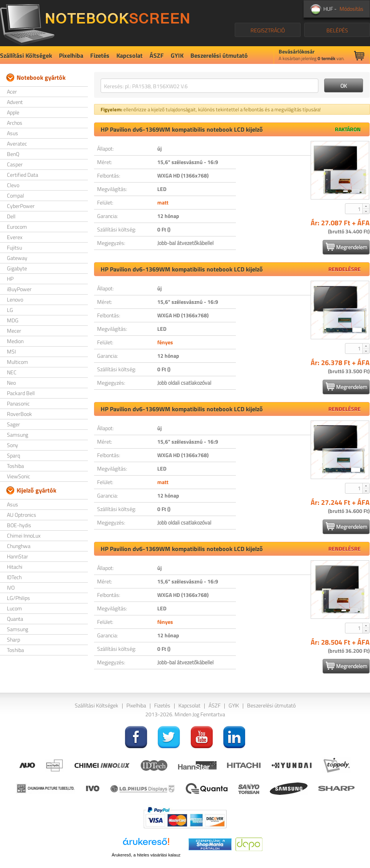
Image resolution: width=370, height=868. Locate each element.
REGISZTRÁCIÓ (268, 30)
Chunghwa (19, 546)
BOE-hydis (19, 525)
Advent (15, 102)
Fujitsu (14, 247)
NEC (12, 372)
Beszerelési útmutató (219, 55)
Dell (11, 216)
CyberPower (21, 206)
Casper (15, 164)
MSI (11, 351)
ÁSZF (157, 55)
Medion (15, 341)
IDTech (14, 577)
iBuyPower (19, 289)
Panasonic (18, 403)
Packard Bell (21, 393)
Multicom (18, 362)
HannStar (18, 556)
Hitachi (15, 567)
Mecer (14, 331)
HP (10, 279)
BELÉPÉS (337, 30)
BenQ (13, 154)
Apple (13, 112)
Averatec (17, 143)
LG (10, 310)
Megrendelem (346, 247)
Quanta (15, 619)
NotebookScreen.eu (95, 23)
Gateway (17, 258)
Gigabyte (17, 268)
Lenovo (15, 299)
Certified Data (23, 175)
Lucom (14, 608)
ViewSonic (18, 476)
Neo (11, 383)
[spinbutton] (354, 209)
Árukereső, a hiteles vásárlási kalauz (146, 855)
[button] (366, 206)
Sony (13, 445)
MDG (13, 320)
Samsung (18, 435)
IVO (11, 587)
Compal (15, 195)
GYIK (177, 55)
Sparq (13, 455)
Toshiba (15, 466)
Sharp (13, 639)
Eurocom (17, 227)
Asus (13, 133)
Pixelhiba (71, 55)
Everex (15, 237)
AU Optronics (22, 515)
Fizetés (100, 55)
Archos (15, 123)
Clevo (13, 185)
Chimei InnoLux (24, 535)
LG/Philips (18, 598)
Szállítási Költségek (26, 55)
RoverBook (19, 414)
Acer (12, 91)
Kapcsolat (129, 55)
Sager (13, 424)
